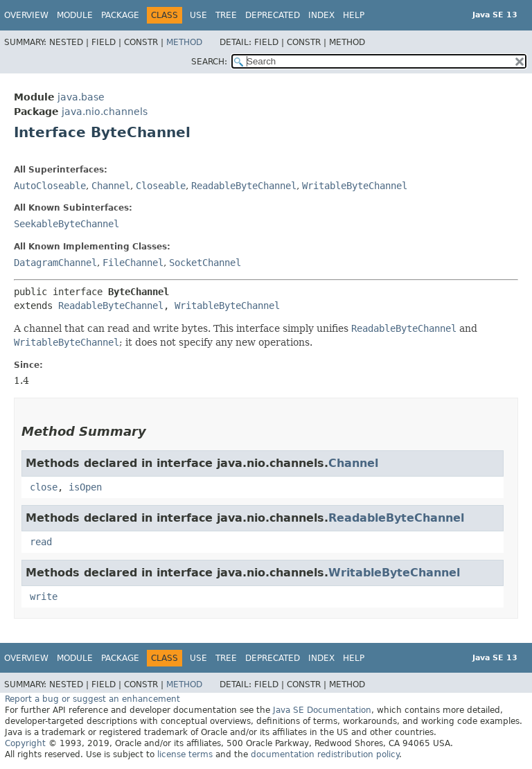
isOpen (85, 487)
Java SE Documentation (322, 710)
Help (354, 15)
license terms (185, 754)
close (44, 487)
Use (198, 15)
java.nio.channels (105, 112)
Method (184, 42)
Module (75, 15)
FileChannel (133, 263)
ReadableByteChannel (244, 186)
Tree (226, 15)
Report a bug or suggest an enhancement (92, 699)
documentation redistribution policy (325, 754)
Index (321, 15)
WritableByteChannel (355, 186)
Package (120, 15)
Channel (111, 186)
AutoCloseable (50, 186)
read (41, 542)
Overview (26, 15)
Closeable (161, 186)
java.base (81, 97)
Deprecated (273, 15)
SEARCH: (209, 62)
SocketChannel (205, 263)
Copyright (25, 743)
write (44, 596)
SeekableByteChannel (66, 224)
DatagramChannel (55, 263)
